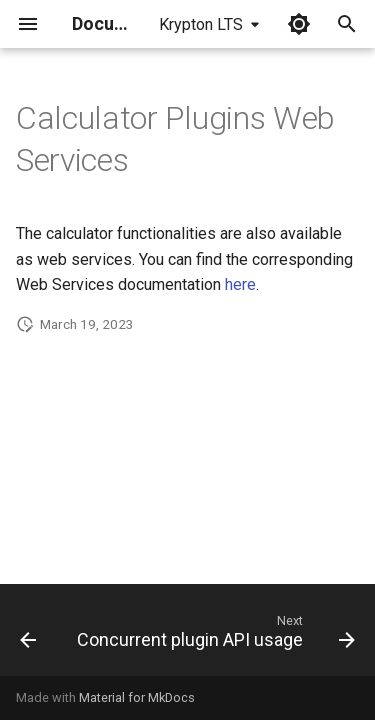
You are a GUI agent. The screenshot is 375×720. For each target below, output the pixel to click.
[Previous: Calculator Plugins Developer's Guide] (28, 636)
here (240, 284)
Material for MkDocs (137, 697)
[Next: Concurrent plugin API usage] (214, 636)
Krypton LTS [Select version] (201, 24)
